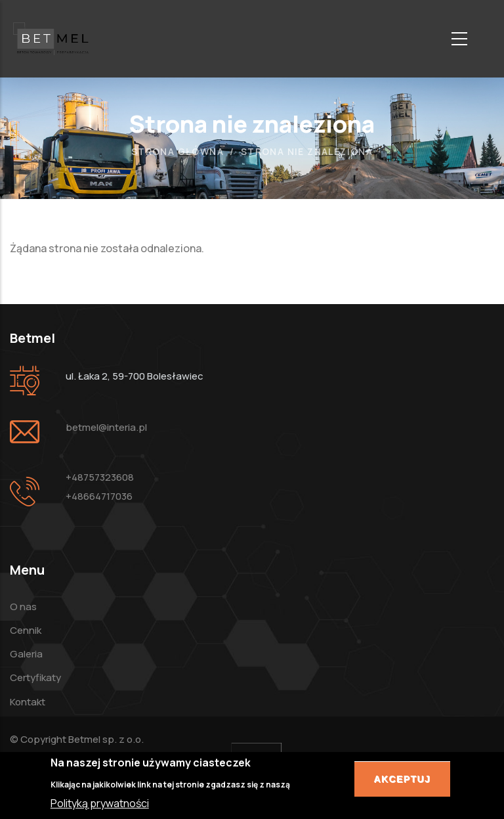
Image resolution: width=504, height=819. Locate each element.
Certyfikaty (35, 677)
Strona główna (178, 151)
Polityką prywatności (100, 805)
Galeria (26, 654)
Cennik (26, 630)
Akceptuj (403, 782)
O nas (23, 607)
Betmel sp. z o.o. (106, 739)
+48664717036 (99, 496)
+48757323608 (100, 477)
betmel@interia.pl (106, 427)
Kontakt (28, 702)
